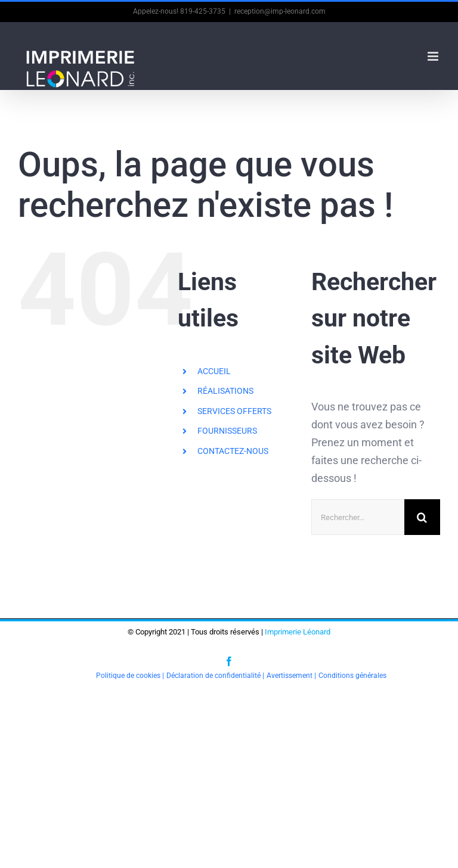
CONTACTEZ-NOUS (233, 451)
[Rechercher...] (358, 517)
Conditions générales (352, 676)
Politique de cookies (128, 676)
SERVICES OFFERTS (234, 411)
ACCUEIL (214, 371)
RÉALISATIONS (225, 391)
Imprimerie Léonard (298, 632)
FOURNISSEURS (227, 431)
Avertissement (290, 676)
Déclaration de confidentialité (213, 676)
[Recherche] (422, 517)
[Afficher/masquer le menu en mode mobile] (434, 56)
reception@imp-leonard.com (280, 11)
